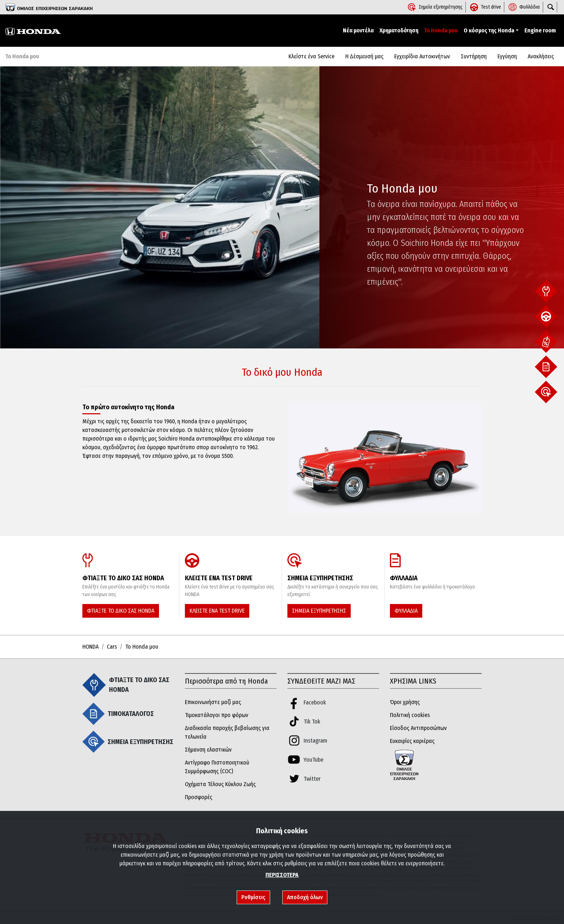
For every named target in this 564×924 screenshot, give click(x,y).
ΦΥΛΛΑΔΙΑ (406, 611)
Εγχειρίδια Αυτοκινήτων (422, 56)
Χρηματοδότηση (399, 30)
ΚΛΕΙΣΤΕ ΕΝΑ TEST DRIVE (217, 611)
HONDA (90, 647)
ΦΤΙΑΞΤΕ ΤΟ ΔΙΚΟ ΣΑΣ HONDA (121, 611)
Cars (112, 647)
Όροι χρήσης (405, 702)
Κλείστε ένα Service (311, 56)
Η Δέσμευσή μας (364, 56)
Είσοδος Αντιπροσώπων (418, 728)
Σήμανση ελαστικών (208, 750)
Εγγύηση (507, 56)
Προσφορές (199, 797)
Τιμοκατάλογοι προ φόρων (217, 715)
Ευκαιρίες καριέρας (412, 741)
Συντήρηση (474, 56)
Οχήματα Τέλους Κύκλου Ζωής (220, 784)
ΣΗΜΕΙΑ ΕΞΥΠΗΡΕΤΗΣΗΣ (319, 611)
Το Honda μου (441, 30)
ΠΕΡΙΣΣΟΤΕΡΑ (282, 875)
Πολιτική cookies (410, 715)
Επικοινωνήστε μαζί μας (213, 702)
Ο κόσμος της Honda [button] (489, 30)
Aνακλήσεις (541, 56)
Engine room (540, 30)
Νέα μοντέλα (358, 30)
